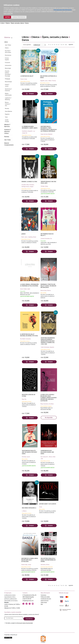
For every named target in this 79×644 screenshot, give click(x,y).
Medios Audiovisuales (8, 94)
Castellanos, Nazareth (27, 131)
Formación (8, 63)
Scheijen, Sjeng (44, 186)
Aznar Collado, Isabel (25, 289)
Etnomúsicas (8, 55)
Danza (27, 23)
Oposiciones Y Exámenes (8, 90)
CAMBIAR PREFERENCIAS (19, 17)
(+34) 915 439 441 (27, 599)
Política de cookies (45, 597)
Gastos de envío (45, 601)
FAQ (42, 604)
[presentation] (16, 628)
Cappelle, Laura (44, 81)
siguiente (71, 44)
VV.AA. (41, 507)
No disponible (49, 418)
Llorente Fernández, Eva (46, 239)
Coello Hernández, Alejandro (47, 347)
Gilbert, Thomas (52, 81)
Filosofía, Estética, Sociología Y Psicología (8, 74)
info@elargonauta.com (28, 601)
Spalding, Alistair (32, 237)
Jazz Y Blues (8, 45)
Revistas (7, 109)
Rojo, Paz (24, 399)
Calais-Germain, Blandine (46, 134)
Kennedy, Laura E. (26, 457)
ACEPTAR (7, 17)
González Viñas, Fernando (28, 185)
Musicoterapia (8, 82)
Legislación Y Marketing (8, 99)
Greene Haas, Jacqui (26, 565)
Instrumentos (8, 65)
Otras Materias (8, 111)
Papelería (7, 114)
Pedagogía (7, 79)
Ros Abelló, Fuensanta (25, 339)
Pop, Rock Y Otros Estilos (8, 52)
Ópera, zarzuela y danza (17, 23)
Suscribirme (29, 619)
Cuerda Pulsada (7, 121)
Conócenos (43, 595)
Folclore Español (7, 59)
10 (66, 45)
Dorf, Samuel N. (44, 457)
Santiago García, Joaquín (28, 187)
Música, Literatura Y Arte (8, 104)
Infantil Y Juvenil (7, 85)
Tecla (6, 117)
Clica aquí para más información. (63, 10)
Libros (3, 23)
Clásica (8, 23)
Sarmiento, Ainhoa (45, 565)
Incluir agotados (27, 45)
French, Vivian (24, 79)
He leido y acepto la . (19, 623)
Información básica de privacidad (25, 623)
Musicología (8, 68)
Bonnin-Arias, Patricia (46, 290)
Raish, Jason (25, 237)
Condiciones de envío (46, 599)
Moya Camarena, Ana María (47, 404)
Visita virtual (44, 603)
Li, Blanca (24, 511)
